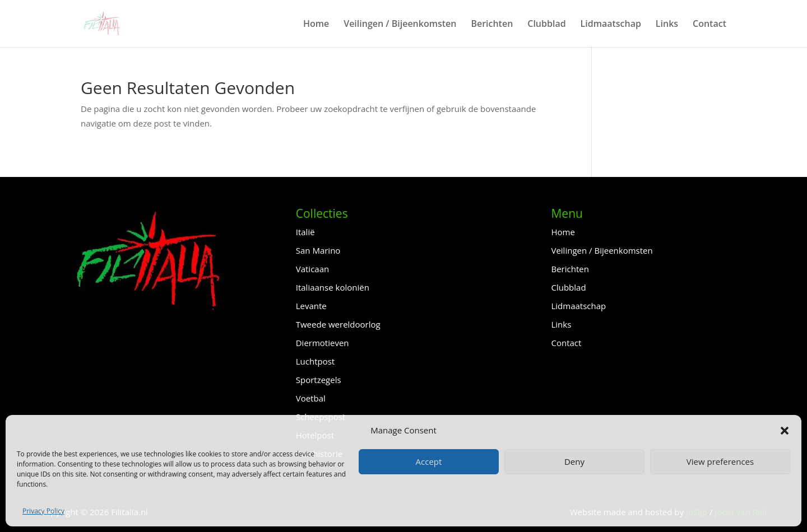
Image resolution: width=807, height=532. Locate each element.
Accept (429, 461)
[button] (785, 431)
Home (316, 25)
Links (667, 25)
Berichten (492, 25)
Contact (709, 25)
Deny (574, 461)
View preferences (720, 461)
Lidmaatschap (611, 25)
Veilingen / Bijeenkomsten (400, 25)
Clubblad (546, 25)
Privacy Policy (43, 511)
